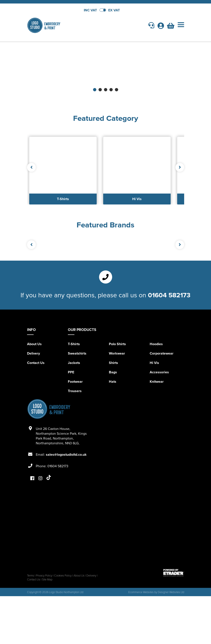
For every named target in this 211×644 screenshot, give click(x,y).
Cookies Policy (63, 575)
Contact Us (36, 363)
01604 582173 (169, 295)
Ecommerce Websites (141, 592)
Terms (31, 575)
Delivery (33, 353)
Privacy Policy (44, 575)
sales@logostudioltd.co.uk (66, 454)
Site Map (47, 579)
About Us (34, 344)
